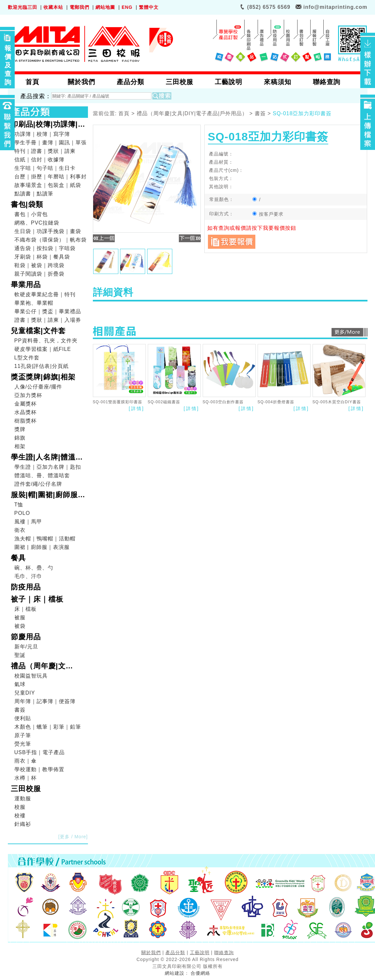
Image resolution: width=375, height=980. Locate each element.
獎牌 (20, 429)
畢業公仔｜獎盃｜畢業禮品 (48, 311)
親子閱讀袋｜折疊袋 (39, 274)
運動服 (23, 799)
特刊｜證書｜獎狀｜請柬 (45, 151)
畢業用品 (26, 285)
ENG (127, 7)
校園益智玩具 (31, 676)
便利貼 (23, 718)
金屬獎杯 (26, 404)
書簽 (20, 710)
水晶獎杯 (26, 412)
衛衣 (20, 530)
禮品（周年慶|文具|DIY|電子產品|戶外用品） (47, 667)
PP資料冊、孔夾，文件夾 (46, 341)
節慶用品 (26, 637)
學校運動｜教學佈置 (39, 769)
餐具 (18, 558)
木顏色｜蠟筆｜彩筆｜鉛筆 (48, 727)
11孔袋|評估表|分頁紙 (42, 366)
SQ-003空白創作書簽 (223, 402)
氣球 (20, 684)
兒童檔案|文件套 (38, 331)
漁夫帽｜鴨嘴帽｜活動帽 (45, 539)
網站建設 (175, 973)
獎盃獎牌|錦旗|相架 (43, 377)
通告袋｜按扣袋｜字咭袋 (45, 248)
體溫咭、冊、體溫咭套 (42, 475)
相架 (20, 446)
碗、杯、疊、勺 (34, 568)
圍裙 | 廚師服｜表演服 (42, 547)
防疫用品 (26, 587)
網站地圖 (105, 7)
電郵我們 (79, 7)
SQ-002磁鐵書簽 (164, 402)
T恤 (19, 505)
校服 (20, 807)
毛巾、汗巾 (28, 576)
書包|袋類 (27, 204)
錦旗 (20, 438)
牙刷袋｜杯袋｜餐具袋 (42, 257)
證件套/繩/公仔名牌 (38, 484)
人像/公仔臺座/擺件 (38, 387)
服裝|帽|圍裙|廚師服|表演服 (46, 496)
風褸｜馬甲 (28, 522)
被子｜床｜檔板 (37, 599)
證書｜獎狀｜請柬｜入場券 (48, 320)
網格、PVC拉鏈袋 (37, 223)
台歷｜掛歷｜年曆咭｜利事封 (51, 177)
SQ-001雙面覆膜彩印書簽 (118, 402)
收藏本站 (53, 7)
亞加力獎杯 (28, 395)
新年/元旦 (26, 647)
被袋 (20, 626)
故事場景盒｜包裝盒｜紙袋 (48, 185)
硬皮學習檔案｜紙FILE (43, 349)
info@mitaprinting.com (335, 7)
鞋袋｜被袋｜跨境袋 (39, 265)
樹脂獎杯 (26, 421)
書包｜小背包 (31, 214)
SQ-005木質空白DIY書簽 (337, 402)
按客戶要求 (268, 214)
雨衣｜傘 (26, 761)
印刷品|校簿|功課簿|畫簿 (48, 125)
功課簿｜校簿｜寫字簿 (42, 134)
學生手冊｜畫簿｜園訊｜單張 (51, 143)
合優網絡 (200, 973)
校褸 (20, 816)
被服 (20, 617)
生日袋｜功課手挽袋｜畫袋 (48, 231)
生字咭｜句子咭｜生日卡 (45, 168)
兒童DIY (25, 693)
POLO (22, 513)
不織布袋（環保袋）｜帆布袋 (51, 240)
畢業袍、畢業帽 (34, 303)
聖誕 (20, 655)
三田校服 (26, 789)
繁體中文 (149, 7)
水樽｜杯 (26, 778)
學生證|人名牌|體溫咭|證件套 (48, 458)
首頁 (124, 114)
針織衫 (23, 824)
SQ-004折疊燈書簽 (276, 402)
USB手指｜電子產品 (40, 752)
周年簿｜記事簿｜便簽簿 (45, 701)
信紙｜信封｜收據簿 (39, 160)
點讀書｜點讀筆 (34, 194)
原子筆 (23, 735)
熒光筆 (23, 744)
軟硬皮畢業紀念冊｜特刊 (45, 294)
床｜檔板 (26, 609)
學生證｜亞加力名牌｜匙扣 (48, 467)
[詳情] (137, 408)
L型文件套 (27, 358)
